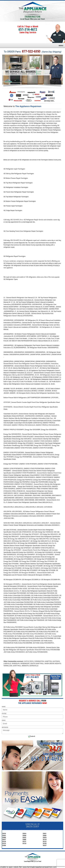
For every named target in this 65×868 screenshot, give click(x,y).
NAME (4, 707)
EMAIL (4, 720)
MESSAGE (5, 727)
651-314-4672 (28, 29)
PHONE (4, 714)
